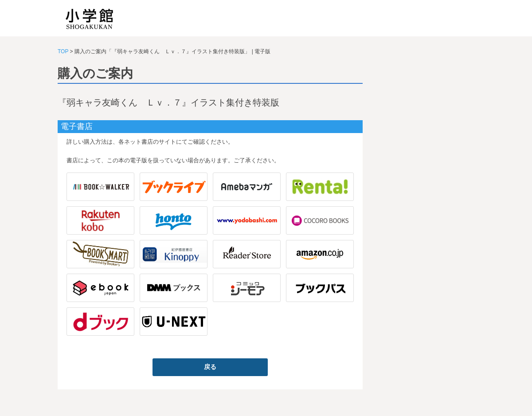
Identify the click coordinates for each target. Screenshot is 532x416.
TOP (63, 51)
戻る (210, 367)
